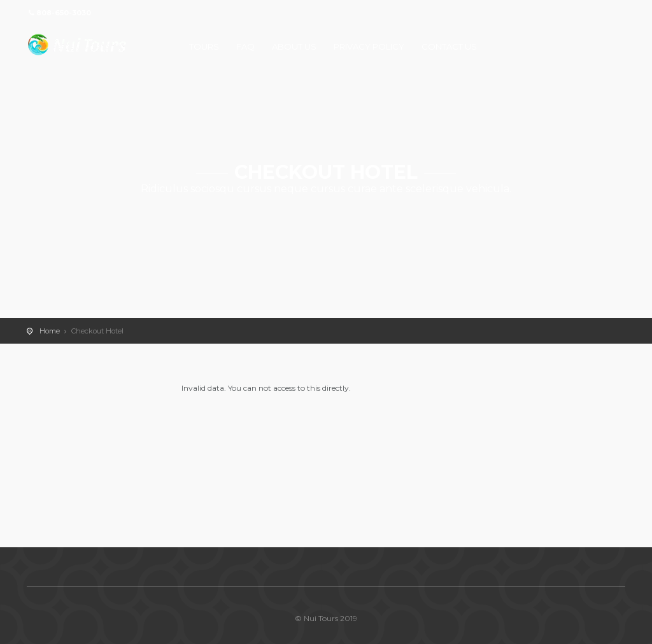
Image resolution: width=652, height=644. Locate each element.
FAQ (245, 46)
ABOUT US (294, 46)
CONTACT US (449, 46)
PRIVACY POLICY (369, 46)
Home (50, 331)
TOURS (204, 46)
